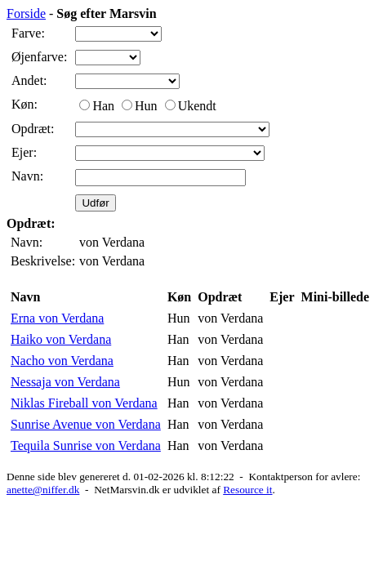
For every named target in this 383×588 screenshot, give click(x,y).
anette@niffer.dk (43, 490)
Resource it (247, 490)
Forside (26, 13)
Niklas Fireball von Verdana (84, 403)
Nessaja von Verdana (65, 382)
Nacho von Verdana (62, 361)
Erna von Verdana (57, 318)
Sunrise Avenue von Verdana (86, 424)
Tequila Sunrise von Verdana (86, 445)
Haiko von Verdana (61, 339)
